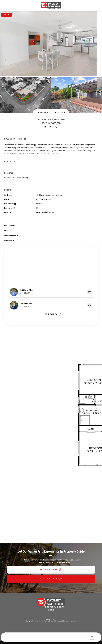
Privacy (54, 619)
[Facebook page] (49, 610)
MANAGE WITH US (49, 579)
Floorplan (60, 113)
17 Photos (43, 113)
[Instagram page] (51, 610)
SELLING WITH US (49, 570)
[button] (7, 231)
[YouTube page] (53, 610)
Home (48, 619)
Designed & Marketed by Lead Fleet (66, 621)
